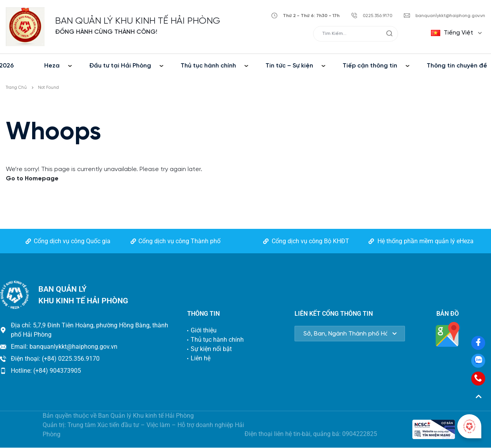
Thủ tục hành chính (208, 66)
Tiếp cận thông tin (370, 66)
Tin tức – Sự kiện (289, 66)
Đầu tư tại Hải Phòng (120, 66)
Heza (52, 66)
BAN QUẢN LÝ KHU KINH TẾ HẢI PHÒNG (138, 21)
